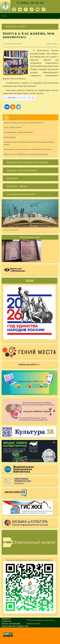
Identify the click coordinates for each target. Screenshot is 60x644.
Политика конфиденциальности (41, 620)
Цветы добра (10, 137)
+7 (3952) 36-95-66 (30, 3)
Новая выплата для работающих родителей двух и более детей (29, 143)
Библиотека (29, 364)
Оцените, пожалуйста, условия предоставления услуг (29, 560)
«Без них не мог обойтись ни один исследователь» (26, 154)
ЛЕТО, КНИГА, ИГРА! (13, 128)
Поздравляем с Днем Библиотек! (19, 132)
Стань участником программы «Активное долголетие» (28, 149)
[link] (30, 27)
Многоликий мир (11, 230)
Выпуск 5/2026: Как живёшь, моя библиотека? (24, 123)
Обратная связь (33, 624)
